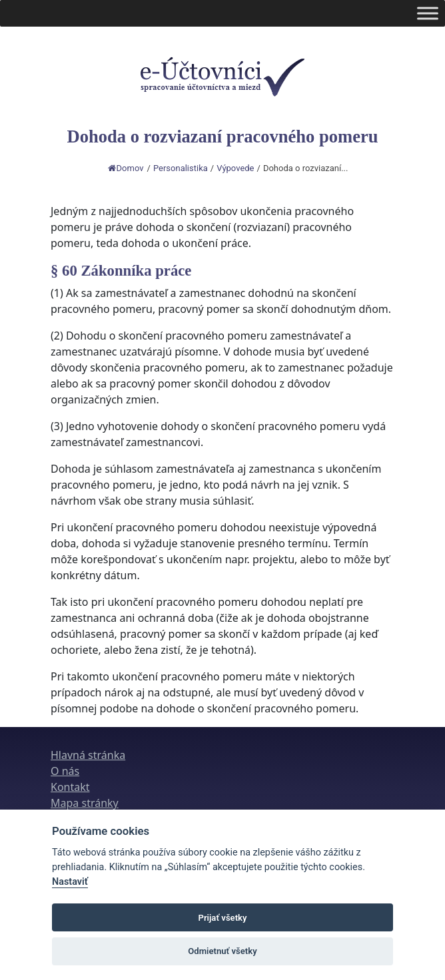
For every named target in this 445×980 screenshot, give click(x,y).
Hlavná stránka (88, 755)
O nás (65, 771)
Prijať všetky (222, 918)
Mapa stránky (85, 803)
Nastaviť (70, 882)
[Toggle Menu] (428, 13)
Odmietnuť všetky (222, 951)
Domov (126, 168)
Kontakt (70, 787)
